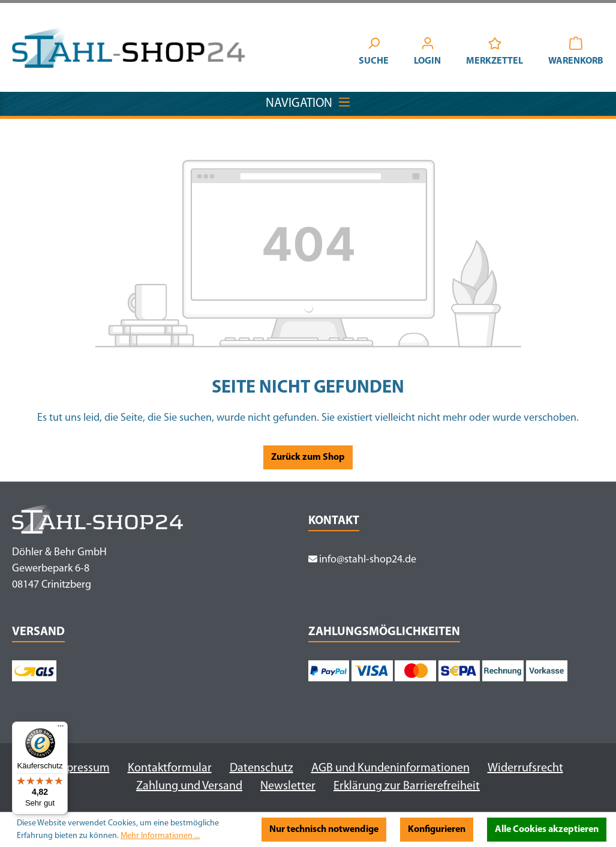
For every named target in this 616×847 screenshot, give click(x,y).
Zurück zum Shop (308, 457)
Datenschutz (262, 768)
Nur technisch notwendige (324, 830)
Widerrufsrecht (525, 768)
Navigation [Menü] (308, 101)
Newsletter (288, 786)
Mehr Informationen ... (160, 836)
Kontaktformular (170, 768)
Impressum (82, 768)
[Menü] (61, 729)
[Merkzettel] (495, 53)
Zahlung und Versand (189, 786)
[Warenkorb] (576, 53)
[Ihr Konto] (427, 53)
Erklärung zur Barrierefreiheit (407, 786)
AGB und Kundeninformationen (390, 768)
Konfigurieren (437, 830)
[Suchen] (374, 53)
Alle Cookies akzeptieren (547, 830)
